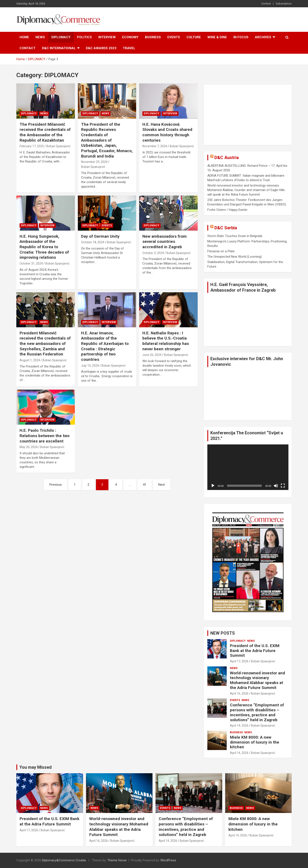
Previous (56, 485)
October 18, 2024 (93, 242)
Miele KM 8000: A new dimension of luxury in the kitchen (255, 742)
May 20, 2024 (29, 447)
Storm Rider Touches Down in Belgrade (235, 236)
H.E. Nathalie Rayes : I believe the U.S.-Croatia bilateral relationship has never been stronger (166, 341)
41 (145, 485)
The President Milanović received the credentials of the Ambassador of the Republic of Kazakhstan (45, 132)
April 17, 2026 (239, 661)
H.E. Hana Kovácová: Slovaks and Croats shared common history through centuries (167, 132)
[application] (248, 467)
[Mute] (276, 486)
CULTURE (194, 37)
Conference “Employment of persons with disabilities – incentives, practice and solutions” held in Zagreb (257, 712)
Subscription (284, 4)
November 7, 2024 (155, 146)
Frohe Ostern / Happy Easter (227, 210)
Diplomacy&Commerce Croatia (64, 860)
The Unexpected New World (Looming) (235, 257)
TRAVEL (129, 48)
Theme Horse (117, 860)
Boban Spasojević (59, 146)
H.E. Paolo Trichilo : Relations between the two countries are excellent (45, 436)
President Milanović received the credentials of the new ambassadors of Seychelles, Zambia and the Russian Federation (45, 344)
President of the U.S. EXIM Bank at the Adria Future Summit (255, 651)
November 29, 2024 (94, 162)
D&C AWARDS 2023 (101, 48)
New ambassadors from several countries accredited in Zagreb (165, 242)
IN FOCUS (241, 37)
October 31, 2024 (31, 263)
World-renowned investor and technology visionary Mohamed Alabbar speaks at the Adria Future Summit (257, 680)
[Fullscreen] (283, 486)
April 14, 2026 (239, 726)
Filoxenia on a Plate (221, 251)
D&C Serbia (226, 228)
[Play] (213, 486)
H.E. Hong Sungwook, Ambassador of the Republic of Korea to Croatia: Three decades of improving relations (44, 247)
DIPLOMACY (61, 37)
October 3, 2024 (153, 253)
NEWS (40, 37)
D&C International (59, 48)
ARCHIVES (263, 37)
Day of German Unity (100, 236)
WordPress (168, 860)
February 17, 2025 (32, 146)
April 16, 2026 (239, 693)
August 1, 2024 (30, 360)
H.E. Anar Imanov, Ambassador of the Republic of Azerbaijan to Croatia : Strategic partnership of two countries (105, 346)
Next (162, 485)
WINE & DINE (217, 37)
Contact (266, 4)
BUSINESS (153, 37)
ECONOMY (130, 37)
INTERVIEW (107, 37)
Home (24, 37)
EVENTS (174, 37)
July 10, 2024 (90, 366)
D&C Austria (227, 158)
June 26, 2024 (152, 355)
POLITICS (84, 37)
